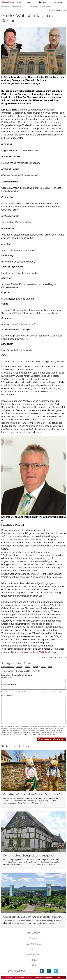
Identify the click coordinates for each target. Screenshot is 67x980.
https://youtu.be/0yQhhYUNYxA (39, 652)
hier (31, 735)
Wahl (43, 667)
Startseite (5, 7)
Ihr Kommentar (7, 695)
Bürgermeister (8, 667)
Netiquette (52, 735)
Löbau (27, 667)
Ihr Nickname (7, 678)
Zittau (50, 667)
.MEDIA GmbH (53, 978)
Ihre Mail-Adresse (9, 684)
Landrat (19, 667)
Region (35, 667)
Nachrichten (16, 7)
